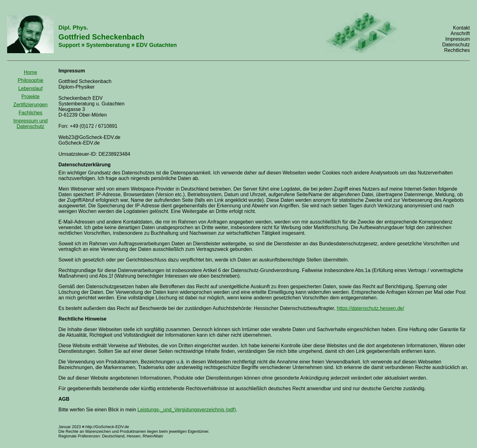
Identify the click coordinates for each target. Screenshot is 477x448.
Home (31, 72)
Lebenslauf (30, 88)
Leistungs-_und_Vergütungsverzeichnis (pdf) (187, 410)
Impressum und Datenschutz (30, 124)
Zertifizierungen (30, 105)
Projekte (31, 97)
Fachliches (30, 113)
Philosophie (31, 80)
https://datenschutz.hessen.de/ (371, 308)
